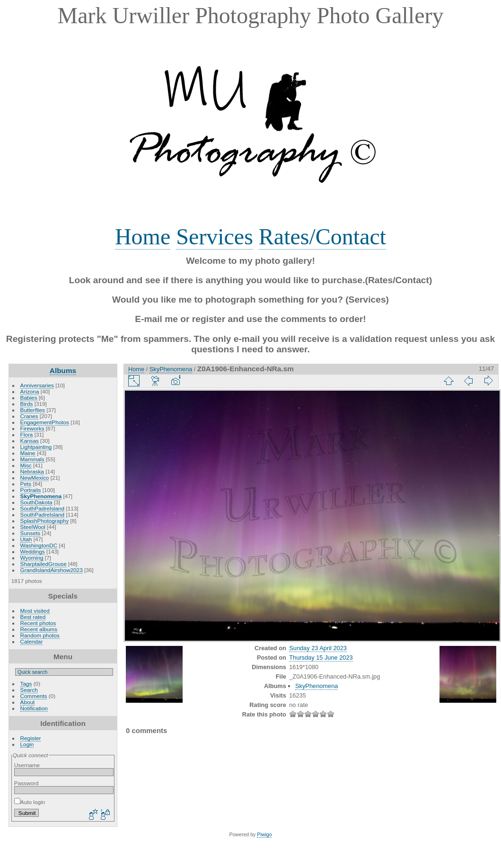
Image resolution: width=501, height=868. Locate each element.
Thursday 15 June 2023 (321, 658)
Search (29, 690)
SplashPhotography (45, 521)
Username (27, 765)
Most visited (35, 611)
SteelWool (33, 527)
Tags (26, 684)
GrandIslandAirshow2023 (52, 570)
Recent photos (38, 623)
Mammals (32, 459)
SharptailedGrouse (44, 564)
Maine (28, 453)
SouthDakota (36, 502)
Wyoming (32, 558)
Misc (26, 465)
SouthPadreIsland (43, 508)
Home (143, 237)
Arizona (30, 391)
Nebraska (32, 471)
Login (27, 744)
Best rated (33, 617)
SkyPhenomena (41, 496)
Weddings (33, 551)
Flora (27, 434)
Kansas (30, 441)
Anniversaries (37, 385)
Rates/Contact (322, 237)
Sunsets (31, 533)
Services (215, 237)
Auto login (30, 802)
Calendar (32, 641)
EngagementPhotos (45, 422)
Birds (27, 404)
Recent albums (39, 629)
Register (31, 738)
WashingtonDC (39, 545)
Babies (29, 398)
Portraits (31, 490)
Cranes (29, 416)
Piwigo (264, 834)
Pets (26, 484)
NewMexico (35, 478)
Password (26, 783)
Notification (34, 708)
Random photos (40, 635)
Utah (26, 539)
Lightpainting (36, 447)
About (28, 702)
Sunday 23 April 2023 (318, 648)
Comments (34, 696)
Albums (63, 371)
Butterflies (33, 410)
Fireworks (32, 428)
